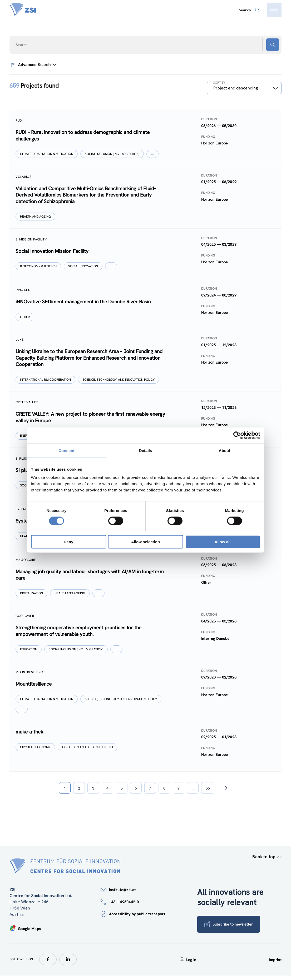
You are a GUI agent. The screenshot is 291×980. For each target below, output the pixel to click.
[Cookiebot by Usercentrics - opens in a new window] (237, 435)
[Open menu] (274, 10)
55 (208, 792)
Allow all (223, 542)
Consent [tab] (66, 450)
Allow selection (145, 542)
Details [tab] (146, 450)
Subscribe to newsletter (229, 929)
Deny (69, 542)
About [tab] (225, 450)
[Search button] (273, 45)
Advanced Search (33, 65)
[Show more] (153, 154)
